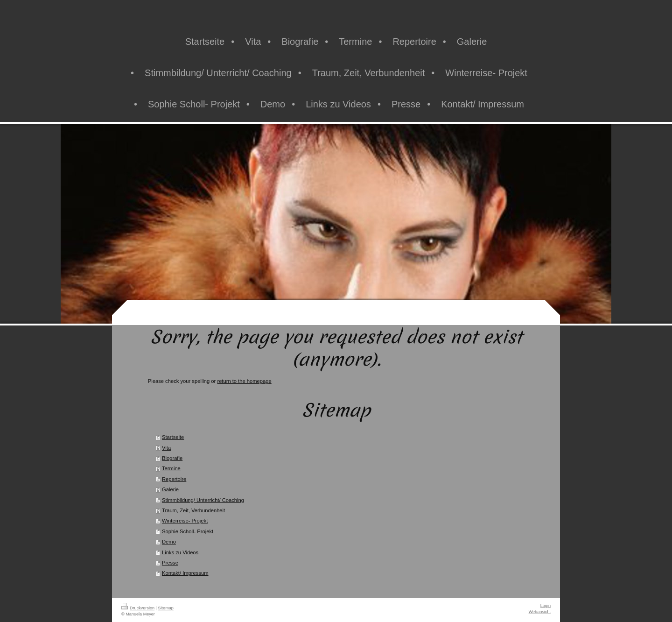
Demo (169, 542)
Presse (170, 563)
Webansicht (540, 612)
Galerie (170, 489)
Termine (171, 468)
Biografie (172, 458)
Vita (166, 448)
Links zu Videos (180, 552)
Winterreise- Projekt (185, 521)
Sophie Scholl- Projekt (188, 531)
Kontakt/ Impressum (185, 573)
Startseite (173, 437)
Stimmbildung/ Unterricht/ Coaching (203, 500)
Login (546, 606)
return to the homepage (244, 381)
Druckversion (138, 608)
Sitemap (166, 608)
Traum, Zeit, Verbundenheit (193, 510)
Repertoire (174, 479)
